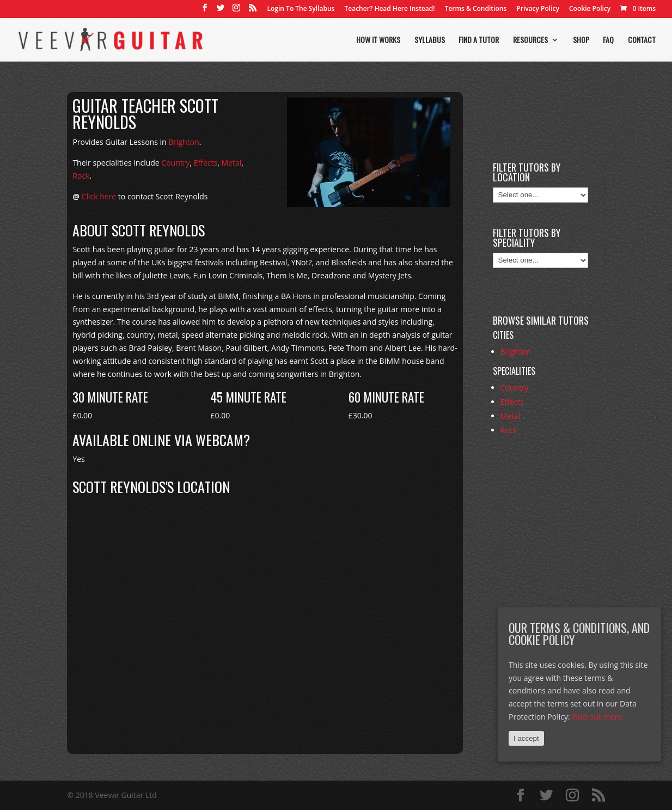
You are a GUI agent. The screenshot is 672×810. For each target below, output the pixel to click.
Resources (530, 41)
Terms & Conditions (476, 9)
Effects (206, 163)
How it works (378, 41)
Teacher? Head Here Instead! (389, 9)
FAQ (608, 41)
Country (175, 163)
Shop (581, 41)
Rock (81, 176)
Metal (231, 163)
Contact (642, 41)
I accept (526, 738)
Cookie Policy (590, 9)
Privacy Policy (538, 9)
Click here (99, 196)
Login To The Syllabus (301, 9)
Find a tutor (479, 41)
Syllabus (430, 41)
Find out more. (598, 717)
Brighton (184, 142)
